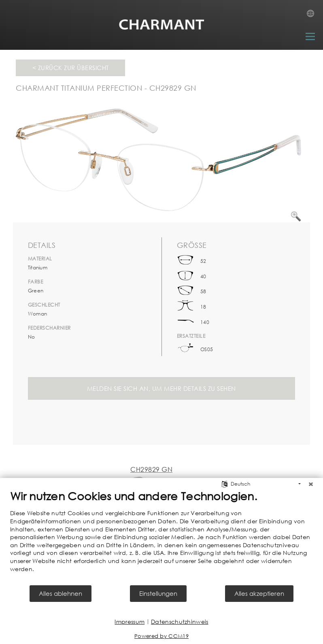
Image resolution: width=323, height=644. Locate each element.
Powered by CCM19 (161, 636)
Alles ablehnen (61, 593)
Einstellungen (158, 593)
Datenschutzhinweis (180, 622)
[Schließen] (311, 484)
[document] (161, 537)
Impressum (130, 622)
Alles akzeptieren (259, 593)
